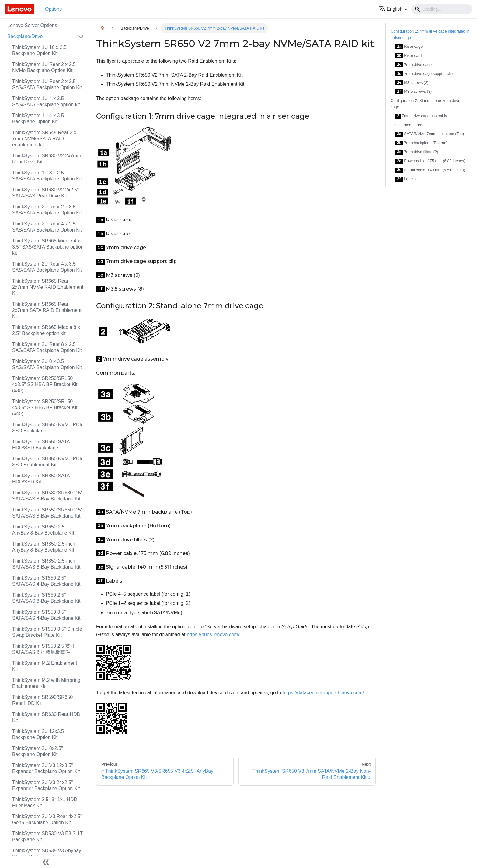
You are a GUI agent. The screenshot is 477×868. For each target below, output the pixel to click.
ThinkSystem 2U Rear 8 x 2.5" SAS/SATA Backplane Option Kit (47, 347)
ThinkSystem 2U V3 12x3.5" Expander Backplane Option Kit (46, 768)
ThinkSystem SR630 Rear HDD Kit (46, 717)
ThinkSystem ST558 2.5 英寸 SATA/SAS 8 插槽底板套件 (44, 649)
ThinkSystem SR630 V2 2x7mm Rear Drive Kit (47, 159)
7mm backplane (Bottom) (421, 143)
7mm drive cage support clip (424, 74)
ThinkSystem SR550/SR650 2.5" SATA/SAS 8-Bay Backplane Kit (47, 513)
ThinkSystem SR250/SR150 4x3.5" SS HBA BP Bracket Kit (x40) (45, 408)
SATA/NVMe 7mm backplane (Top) (430, 134)
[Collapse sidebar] (46, 862)
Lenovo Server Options (32, 25)
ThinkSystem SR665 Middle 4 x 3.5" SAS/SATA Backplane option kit (48, 247)
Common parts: (409, 125)
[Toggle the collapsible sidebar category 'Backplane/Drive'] (81, 37)
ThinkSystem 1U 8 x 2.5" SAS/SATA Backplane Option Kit (47, 176)
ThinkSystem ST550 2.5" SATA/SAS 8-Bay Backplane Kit (46, 598)
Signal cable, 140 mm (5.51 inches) (430, 170)
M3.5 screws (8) (414, 92)
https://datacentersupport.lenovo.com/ (323, 693)
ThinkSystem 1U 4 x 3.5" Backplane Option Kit (39, 119)
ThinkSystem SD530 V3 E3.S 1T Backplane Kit (47, 837)
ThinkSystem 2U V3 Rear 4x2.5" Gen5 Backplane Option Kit (47, 819)
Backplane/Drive (25, 36)
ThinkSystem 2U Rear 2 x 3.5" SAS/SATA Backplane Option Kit (47, 210)
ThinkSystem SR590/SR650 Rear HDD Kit (42, 700)
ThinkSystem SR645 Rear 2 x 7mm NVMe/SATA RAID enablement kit (44, 139)
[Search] (442, 9)
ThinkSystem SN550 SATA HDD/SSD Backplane (41, 445)
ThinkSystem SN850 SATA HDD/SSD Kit (41, 479)
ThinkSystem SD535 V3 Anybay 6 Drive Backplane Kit (47, 854)
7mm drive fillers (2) (417, 152)
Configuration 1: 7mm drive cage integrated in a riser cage (430, 34)
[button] (393, 9)
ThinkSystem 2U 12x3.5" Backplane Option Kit (39, 734)
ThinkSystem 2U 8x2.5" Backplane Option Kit (38, 751)
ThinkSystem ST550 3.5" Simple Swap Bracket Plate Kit (47, 632)
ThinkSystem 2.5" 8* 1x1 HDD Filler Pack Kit (45, 802)
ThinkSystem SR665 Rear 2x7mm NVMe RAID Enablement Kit (48, 287)
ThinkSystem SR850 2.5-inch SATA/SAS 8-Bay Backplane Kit (46, 564)
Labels (406, 179)
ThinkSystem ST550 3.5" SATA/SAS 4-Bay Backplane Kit (46, 615)
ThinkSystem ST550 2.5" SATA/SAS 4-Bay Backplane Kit (46, 581)
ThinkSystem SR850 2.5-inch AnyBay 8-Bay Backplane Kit (44, 547)
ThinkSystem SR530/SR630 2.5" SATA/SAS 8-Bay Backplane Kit (47, 496)
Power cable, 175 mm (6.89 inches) (430, 161)
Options (53, 9)
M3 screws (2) (412, 83)
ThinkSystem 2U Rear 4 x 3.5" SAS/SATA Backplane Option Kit (47, 267)
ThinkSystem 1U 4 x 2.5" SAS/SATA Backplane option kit (46, 101)
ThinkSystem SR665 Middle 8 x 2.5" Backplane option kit (46, 330)
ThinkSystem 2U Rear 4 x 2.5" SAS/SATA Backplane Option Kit (47, 227)
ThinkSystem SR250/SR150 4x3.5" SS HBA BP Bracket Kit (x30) (45, 384)
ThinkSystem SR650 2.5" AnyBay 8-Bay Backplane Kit (43, 530)
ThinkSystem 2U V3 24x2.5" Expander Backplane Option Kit (46, 785)
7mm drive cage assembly (421, 116)
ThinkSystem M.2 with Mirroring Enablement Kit (46, 683)
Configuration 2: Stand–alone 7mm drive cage (425, 104)
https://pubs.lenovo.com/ (213, 634)
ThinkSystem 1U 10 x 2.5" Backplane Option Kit (40, 50)
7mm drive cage (414, 65)
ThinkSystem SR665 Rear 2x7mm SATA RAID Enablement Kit (47, 310)
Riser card (409, 56)
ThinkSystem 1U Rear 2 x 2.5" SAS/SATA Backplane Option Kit (47, 84)
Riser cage (409, 47)
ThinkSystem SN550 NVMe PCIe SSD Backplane (48, 428)
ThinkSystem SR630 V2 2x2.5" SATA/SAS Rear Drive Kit (45, 193)
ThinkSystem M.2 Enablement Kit (45, 666)
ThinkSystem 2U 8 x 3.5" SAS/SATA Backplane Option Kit (47, 364)
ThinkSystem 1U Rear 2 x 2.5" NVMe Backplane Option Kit (45, 67)
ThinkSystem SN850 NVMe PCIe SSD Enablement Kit (48, 462)
